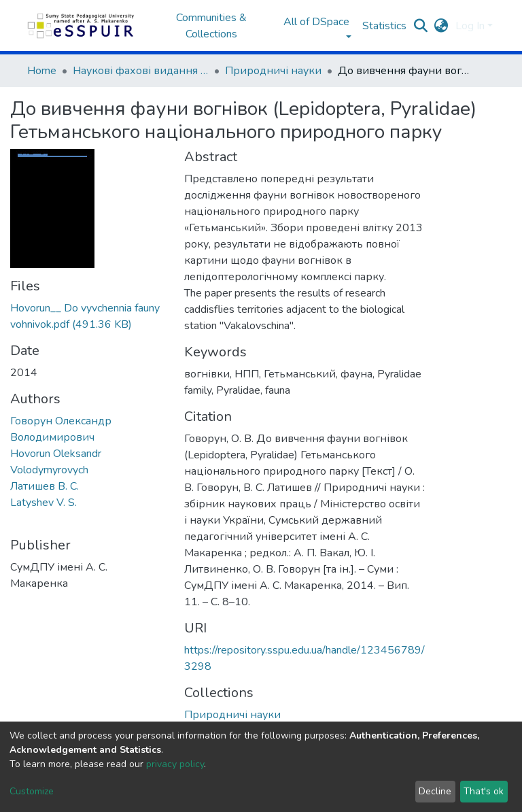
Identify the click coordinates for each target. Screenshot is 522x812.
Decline (435, 791)
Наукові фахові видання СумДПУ (141, 71)
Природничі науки (273, 71)
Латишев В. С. (45, 486)
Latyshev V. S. (43, 503)
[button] (441, 26)
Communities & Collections (211, 26)
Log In (470, 26)
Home (42, 71)
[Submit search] (421, 26)
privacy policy (175, 764)
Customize (32, 791)
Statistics (384, 26)
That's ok (484, 791)
